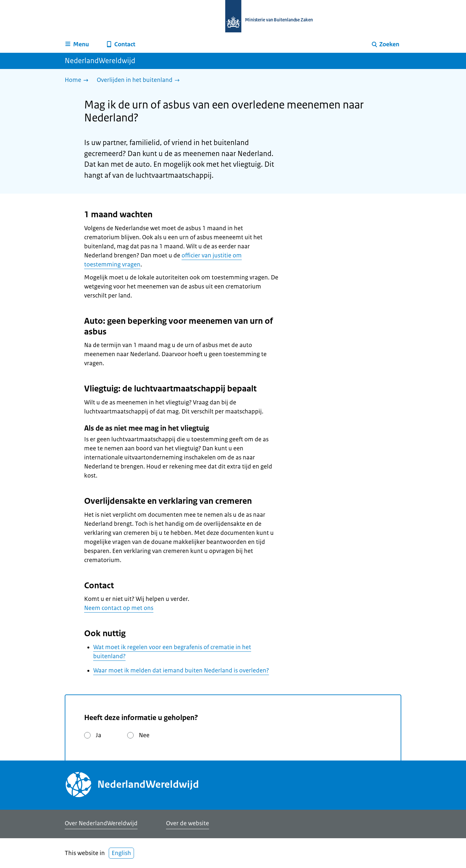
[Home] (78, 80)
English (121, 853)
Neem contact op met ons (119, 608)
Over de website (188, 823)
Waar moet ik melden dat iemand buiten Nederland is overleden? (181, 671)
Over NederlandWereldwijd (101, 823)
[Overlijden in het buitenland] (140, 80)
